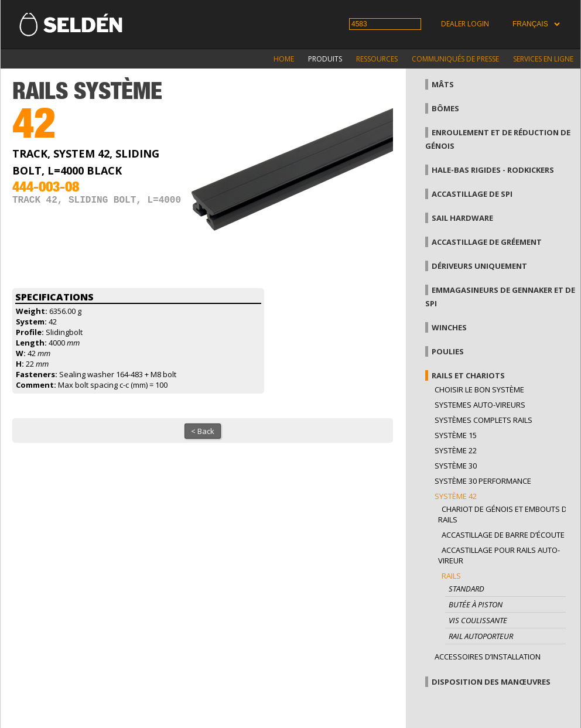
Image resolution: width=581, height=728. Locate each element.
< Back (203, 431)
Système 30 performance (483, 481)
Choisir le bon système (479, 389)
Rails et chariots (468, 375)
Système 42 (456, 496)
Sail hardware (462, 218)
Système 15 (456, 435)
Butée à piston (476, 604)
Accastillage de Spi (472, 194)
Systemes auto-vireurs (480, 405)
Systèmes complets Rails (483, 420)
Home (284, 59)
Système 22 (456, 450)
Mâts (443, 84)
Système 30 (456, 466)
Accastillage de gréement (487, 242)
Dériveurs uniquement (479, 266)
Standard (466, 589)
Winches (449, 327)
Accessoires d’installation (488, 657)
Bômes (445, 108)
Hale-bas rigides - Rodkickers (493, 170)
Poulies (448, 351)
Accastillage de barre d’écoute (503, 535)
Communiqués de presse (455, 59)
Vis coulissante (478, 620)
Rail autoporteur (481, 636)
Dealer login (465, 24)
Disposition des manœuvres (491, 682)
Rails (451, 576)
